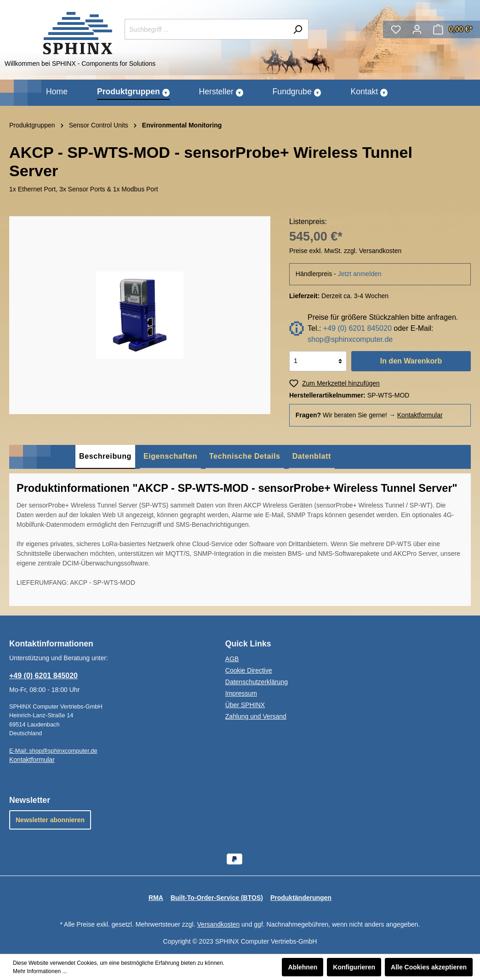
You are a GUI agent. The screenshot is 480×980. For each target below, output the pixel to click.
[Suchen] (298, 29)
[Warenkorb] (453, 29)
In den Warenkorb (411, 361)
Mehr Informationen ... (40, 971)
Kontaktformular (420, 415)
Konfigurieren (354, 967)
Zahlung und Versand (256, 716)
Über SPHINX (245, 705)
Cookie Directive (249, 670)
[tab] (105, 457)
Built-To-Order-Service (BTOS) (217, 898)
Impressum (241, 693)
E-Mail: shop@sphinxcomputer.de (53, 751)
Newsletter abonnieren (50, 820)
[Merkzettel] (396, 29)
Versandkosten (219, 924)
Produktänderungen (301, 898)
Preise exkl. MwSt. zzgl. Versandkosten (345, 251)
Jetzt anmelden (360, 274)
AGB (232, 659)
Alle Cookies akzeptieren (429, 967)
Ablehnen (303, 967)
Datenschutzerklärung (257, 682)
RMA (156, 898)
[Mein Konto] (417, 29)
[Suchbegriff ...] (206, 29)
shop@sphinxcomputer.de (350, 339)
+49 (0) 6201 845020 (357, 328)
